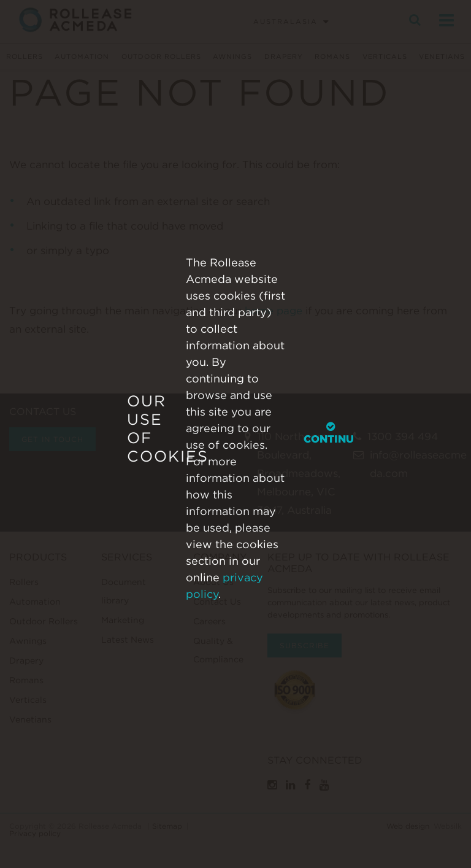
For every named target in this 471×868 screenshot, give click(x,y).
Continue (332, 433)
